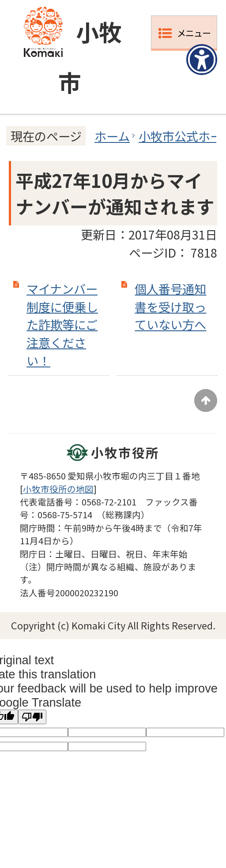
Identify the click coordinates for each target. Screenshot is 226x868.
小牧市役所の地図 (58, 489)
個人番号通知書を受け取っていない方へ (170, 307)
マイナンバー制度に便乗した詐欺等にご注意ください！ (62, 324)
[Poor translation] (32, 717)
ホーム (112, 136)
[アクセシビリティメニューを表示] (202, 60)
